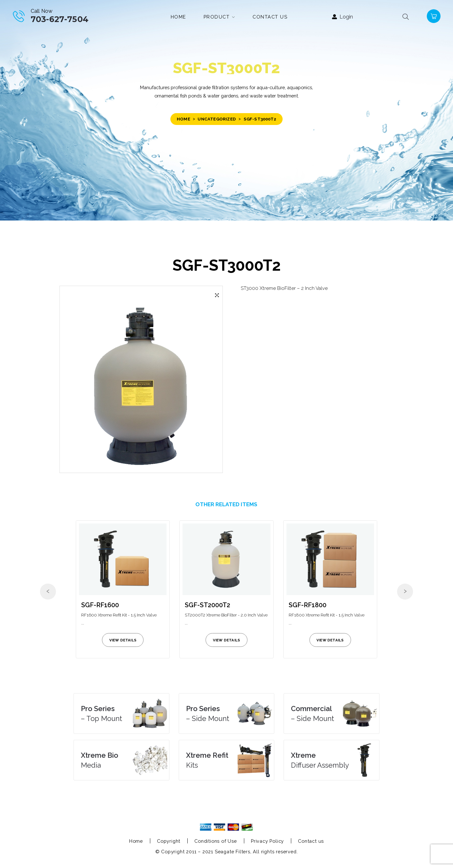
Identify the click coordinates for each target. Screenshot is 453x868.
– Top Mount (102, 713)
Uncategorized (217, 119)
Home (184, 119)
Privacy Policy (267, 841)
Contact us (311, 841)
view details (123, 640)
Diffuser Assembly (320, 760)
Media (100, 760)
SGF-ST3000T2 (227, 265)
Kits (207, 760)
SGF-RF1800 (308, 605)
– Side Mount (208, 713)
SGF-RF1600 (100, 605)
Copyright (169, 841)
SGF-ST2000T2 (207, 605)
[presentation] (48, 592)
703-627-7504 (60, 19)
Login (346, 17)
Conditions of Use (216, 841)
